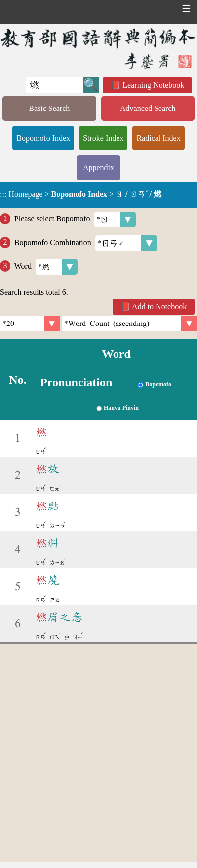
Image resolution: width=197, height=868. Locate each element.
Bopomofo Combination (86, 243)
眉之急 (59, 617)
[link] (129, 324)
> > (81, 194)
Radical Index (158, 138)
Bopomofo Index (43, 138)
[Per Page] (30, 324)
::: (3, 195)
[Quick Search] (55, 85)
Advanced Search (148, 108)
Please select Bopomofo (75, 219)
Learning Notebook (153, 85)
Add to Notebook (159, 307)
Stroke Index (103, 138)
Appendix (98, 167)
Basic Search (49, 108)
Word (46, 267)
